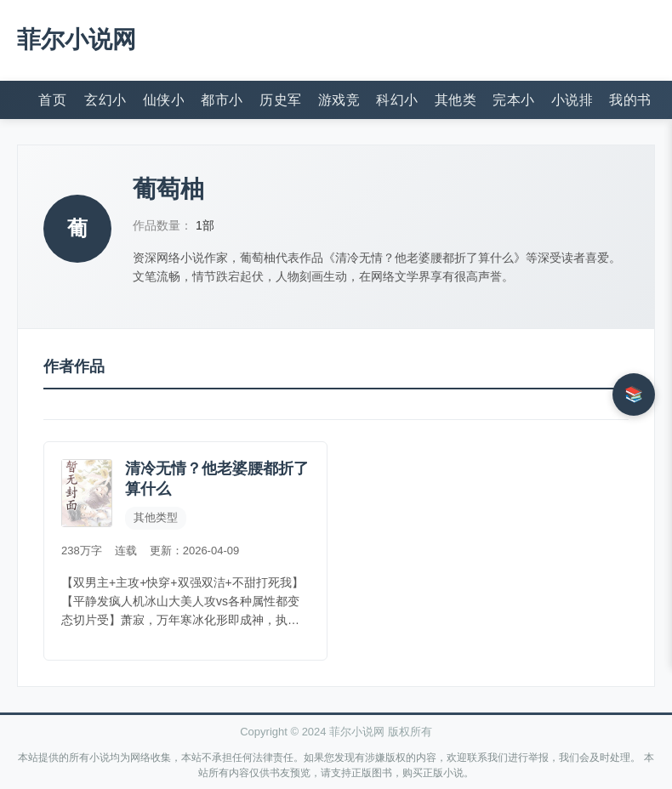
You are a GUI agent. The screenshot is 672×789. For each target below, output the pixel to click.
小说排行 (572, 100)
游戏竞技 (339, 100)
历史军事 (280, 100)
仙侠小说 (164, 100)
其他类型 (456, 100)
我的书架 (630, 100)
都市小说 (222, 100)
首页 (52, 100)
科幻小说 (397, 100)
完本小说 (513, 100)
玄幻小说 (105, 100)
